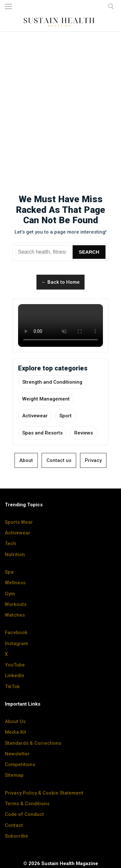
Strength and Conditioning (52, 382)
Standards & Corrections (33, 743)
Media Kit (15, 732)
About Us (15, 721)
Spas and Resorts (42, 433)
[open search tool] (111, 6)
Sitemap (14, 775)
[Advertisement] (60, 100)
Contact (14, 825)
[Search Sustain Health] (43, 252)
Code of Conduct (24, 814)
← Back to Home (60, 282)
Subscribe (16, 836)
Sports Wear (19, 522)
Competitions (20, 764)
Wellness (15, 583)
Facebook (16, 632)
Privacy (93, 460)
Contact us (59, 460)
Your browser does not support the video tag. (60, 325)
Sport (66, 416)
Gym (10, 594)
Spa (9, 572)
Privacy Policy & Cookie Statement (44, 793)
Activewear (35, 416)
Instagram (16, 643)
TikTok (12, 687)
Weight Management (46, 399)
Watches (15, 615)
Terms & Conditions (27, 804)
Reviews (84, 433)
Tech (10, 544)
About (26, 460)
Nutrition (15, 555)
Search (89, 252)
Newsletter (17, 754)
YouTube (15, 665)
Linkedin (15, 676)
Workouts (16, 604)
